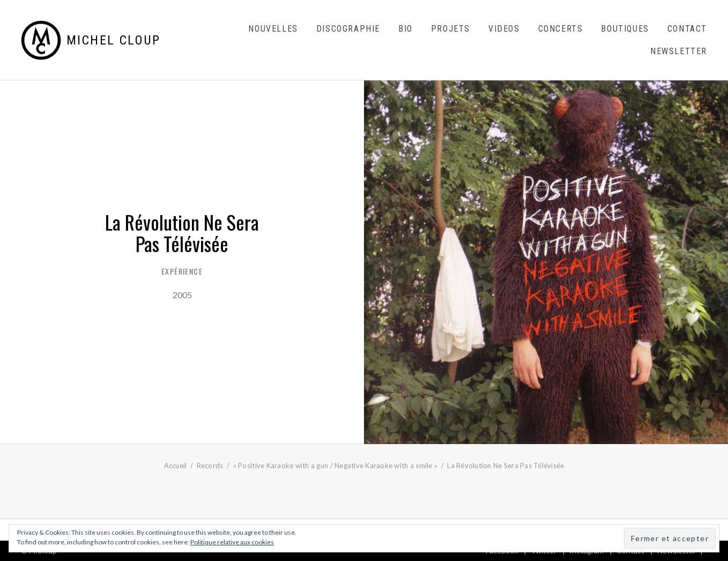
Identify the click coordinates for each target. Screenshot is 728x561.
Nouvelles (273, 29)
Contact (687, 29)
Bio (406, 29)
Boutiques (625, 29)
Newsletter (679, 51)
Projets (451, 29)
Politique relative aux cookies (232, 542)
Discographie (348, 29)
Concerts (561, 29)
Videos (504, 29)
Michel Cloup (114, 40)
